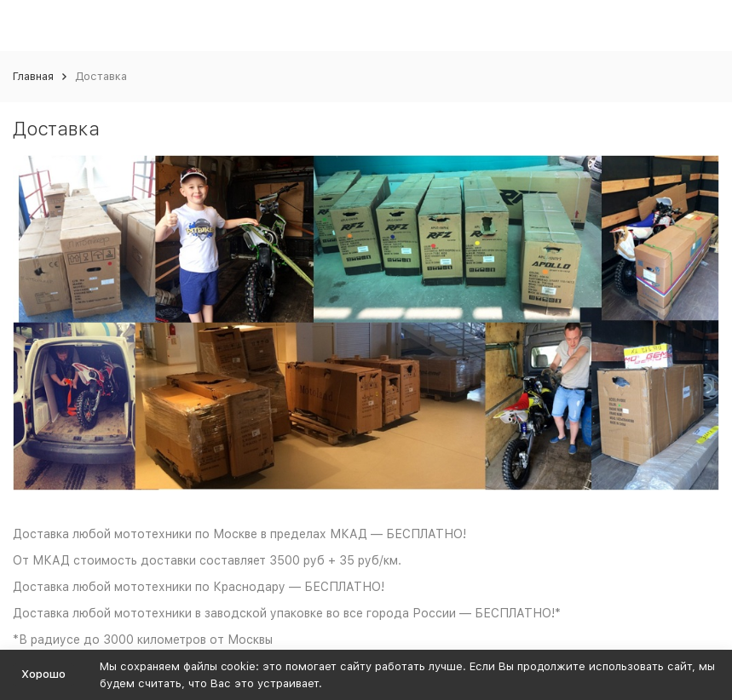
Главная (33, 76)
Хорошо (43, 674)
